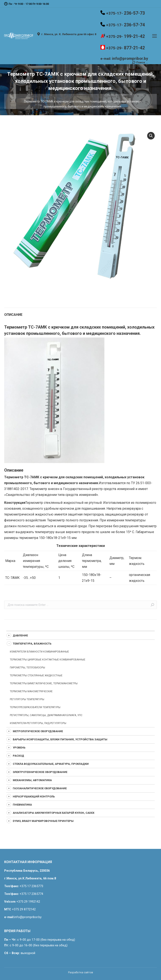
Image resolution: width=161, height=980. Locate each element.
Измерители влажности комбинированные (39, 652)
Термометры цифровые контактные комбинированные (48, 660)
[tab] (80, 313)
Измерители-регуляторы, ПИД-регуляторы (38, 723)
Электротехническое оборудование (40, 772)
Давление (20, 635)
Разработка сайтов (81, 972)
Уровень (19, 748)
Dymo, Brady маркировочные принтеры (43, 821)
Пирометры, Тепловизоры (27, 668)
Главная (32, 96)
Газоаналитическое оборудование (40, 788)
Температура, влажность (60, 96)
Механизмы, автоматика (32, 780)
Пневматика (22, 805)
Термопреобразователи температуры (35, 707)
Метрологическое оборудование (38, 731)
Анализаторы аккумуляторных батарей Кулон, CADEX (54, 813)
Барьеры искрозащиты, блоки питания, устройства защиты (60, 739)
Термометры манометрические (31, 691)
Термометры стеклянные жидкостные (108, 96)
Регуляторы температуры (27, 699)
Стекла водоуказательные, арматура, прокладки (51, 764)
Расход (18, 756)
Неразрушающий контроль (34, 796)
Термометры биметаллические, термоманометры (44, 683)
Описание (13, 315)
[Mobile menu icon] (155, 36)
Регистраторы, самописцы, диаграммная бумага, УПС (46, 715)
